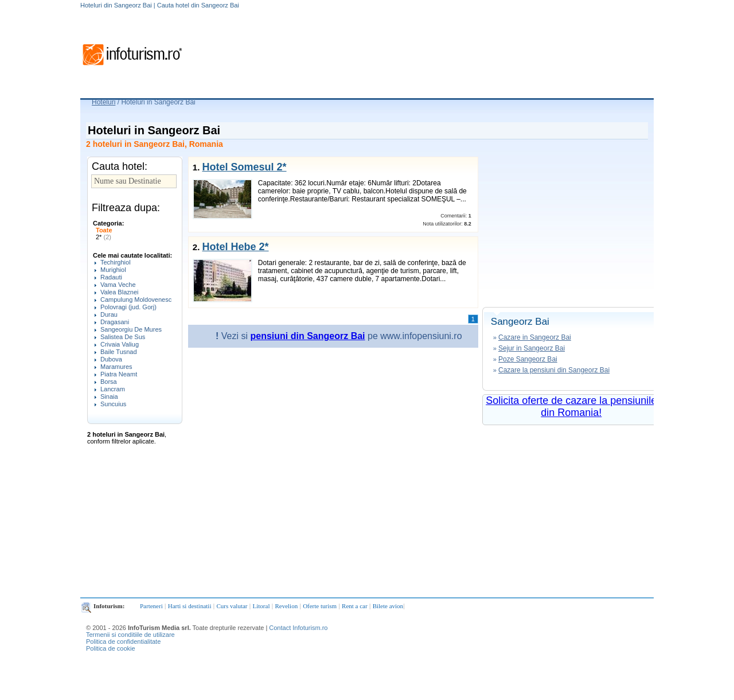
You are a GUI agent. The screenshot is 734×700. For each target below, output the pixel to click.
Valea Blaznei (119, 292)
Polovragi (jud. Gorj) (128, 307)
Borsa (109, 382)
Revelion (286, 606)
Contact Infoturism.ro (298, 628)
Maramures (116, 367)
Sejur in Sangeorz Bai (532, 348)
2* (104, 237)
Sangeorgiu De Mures (131, 329)
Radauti (111, 277)
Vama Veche (118, 285)
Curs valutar (232, 606)
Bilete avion (388, 606)
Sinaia (109, 396)
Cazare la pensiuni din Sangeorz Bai (554, 370)
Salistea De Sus (123, 337)
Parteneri (151, 606)
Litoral (261, 606)
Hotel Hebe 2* (235, 247)
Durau (109, 314)
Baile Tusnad (119, 352)
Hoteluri (104, 102)
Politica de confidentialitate (123, 641)
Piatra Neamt (119, 374)
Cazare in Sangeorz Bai (535, 337)
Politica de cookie (111, 648)
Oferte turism (320, 606)
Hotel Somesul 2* (244, 167)
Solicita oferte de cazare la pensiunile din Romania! (571, 407)
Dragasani (115, 322)
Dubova (111, 359)
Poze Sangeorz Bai (528, 359)
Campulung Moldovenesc (136, 300)
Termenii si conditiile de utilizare (130, 635)
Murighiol (113, 270)
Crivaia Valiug (120, 344)
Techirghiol (116, 262)
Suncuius (113, 404)
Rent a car (355, 606)
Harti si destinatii (190, 606)
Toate (104, 230)
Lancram (113, 389)
